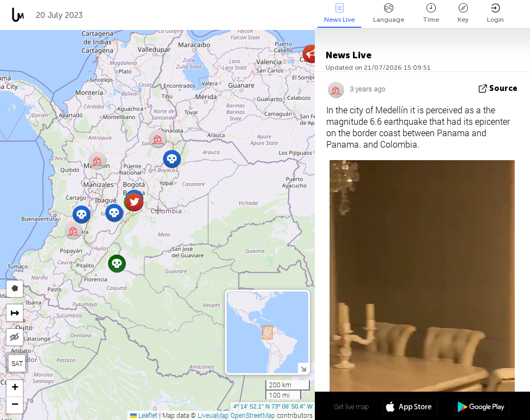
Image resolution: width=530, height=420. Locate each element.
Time (431, 13)
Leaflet (144, 415)
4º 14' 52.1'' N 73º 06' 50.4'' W (273, 406)
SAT (17, 363)
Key (463, 13)
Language (389, 13)
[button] (114, 213)
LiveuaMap (213, 415)
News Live (339, 13)
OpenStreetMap (253, 415)
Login (495, 13)
